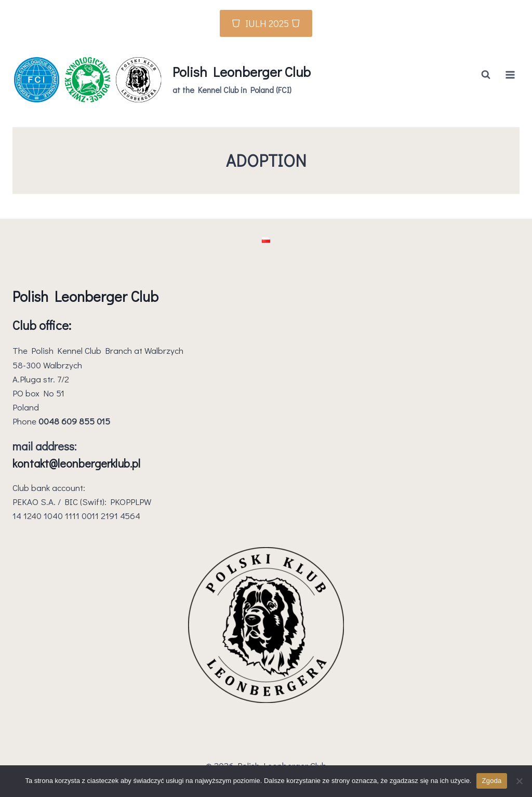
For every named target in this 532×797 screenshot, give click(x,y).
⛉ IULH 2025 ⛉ (266, 23)
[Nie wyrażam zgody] (519, 781)
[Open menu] (510, 75)
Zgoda (491, 781)
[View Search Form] (486, 75)
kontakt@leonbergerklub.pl (76, 463)
